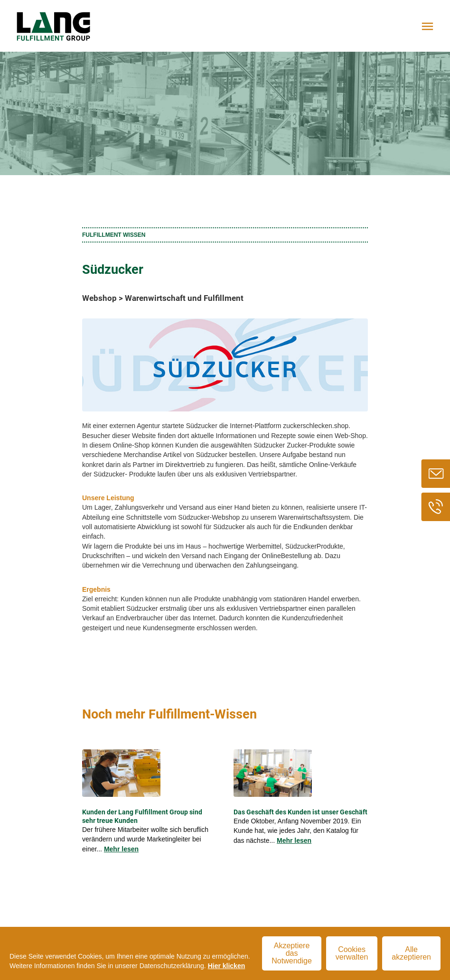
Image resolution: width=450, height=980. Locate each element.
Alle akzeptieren (411, 953)
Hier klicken (227, 966)
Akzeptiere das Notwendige (292, 953)
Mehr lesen (121, 849)
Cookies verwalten (352, 953)
